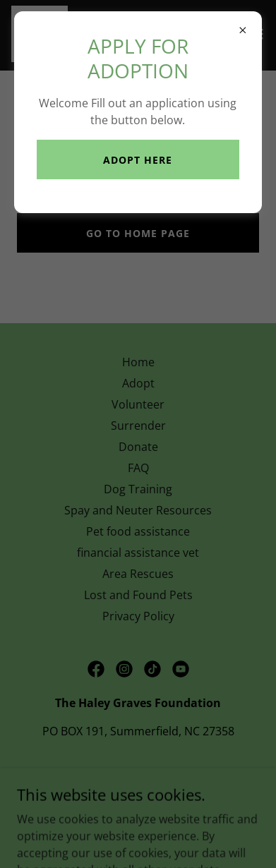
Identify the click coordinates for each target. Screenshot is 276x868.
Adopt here (138, 160)
